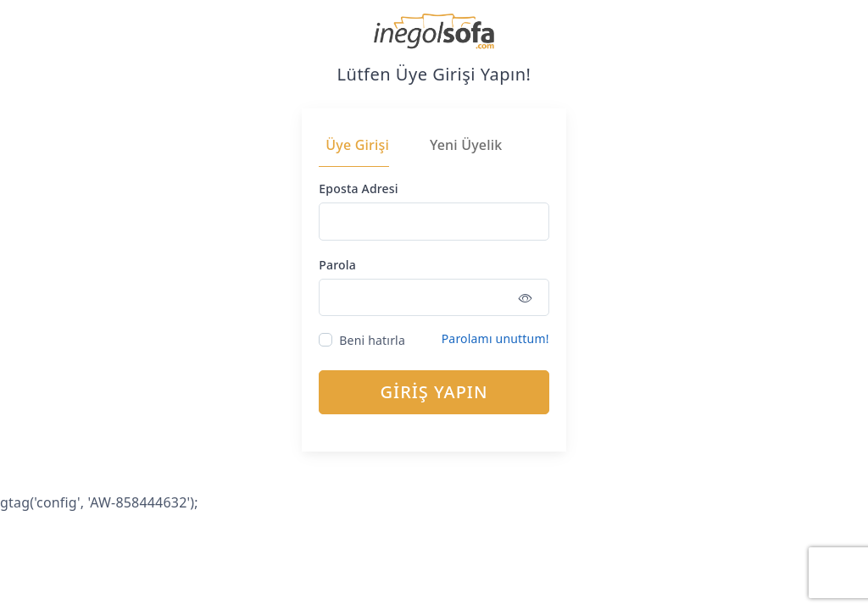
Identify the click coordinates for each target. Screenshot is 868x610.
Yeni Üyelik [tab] (466, 145)
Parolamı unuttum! (495, 338)
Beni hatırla (372, 340)
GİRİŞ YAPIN (434, 392)
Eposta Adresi (358, 189)
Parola (337, 265)
